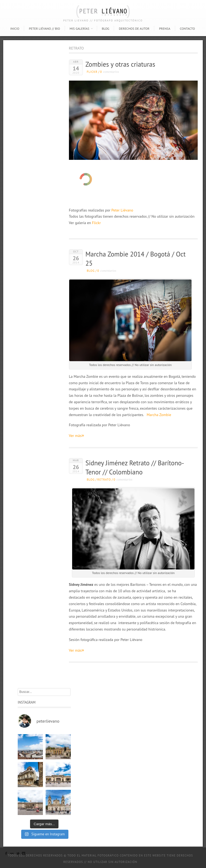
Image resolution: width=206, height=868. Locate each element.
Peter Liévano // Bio (45, 29)
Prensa (165, 29)
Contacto (187, 29)
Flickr (92, 72)
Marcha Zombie (159, 415)
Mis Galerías (79, 29)
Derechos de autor (134, 29)
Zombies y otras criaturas (120, 64)
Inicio (15, 29)
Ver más (77, 435)
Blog (105, 29)
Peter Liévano (122, 210)
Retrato (104, 480)
